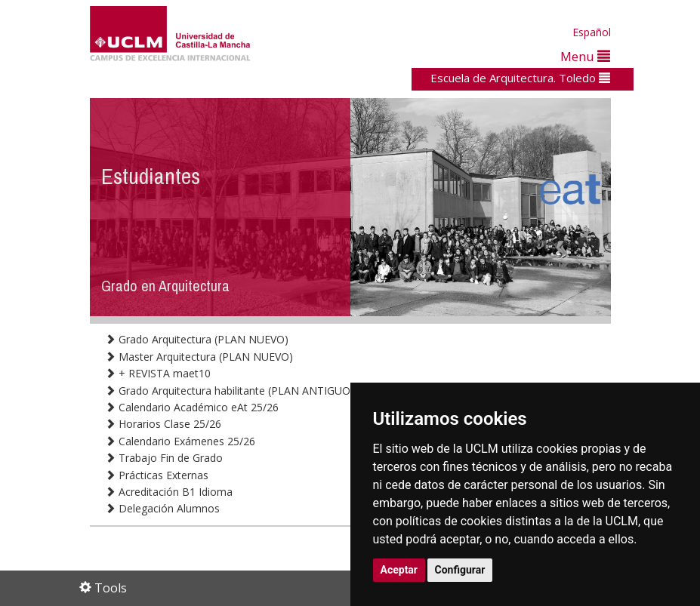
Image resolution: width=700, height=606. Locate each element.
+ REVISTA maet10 (158, 373)
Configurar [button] (460, 570)
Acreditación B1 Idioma (169, 492)
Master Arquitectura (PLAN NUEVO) (199, 357)
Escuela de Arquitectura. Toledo (520, 78)
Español (592, 32)
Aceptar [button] (399, 570)
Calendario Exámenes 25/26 (180, 441)
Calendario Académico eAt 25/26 (192, 407)
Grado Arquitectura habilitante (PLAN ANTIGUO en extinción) (261, 391)
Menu (585, 56)
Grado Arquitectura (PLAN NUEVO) (197, 339)
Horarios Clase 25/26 (163, 424)
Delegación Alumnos (162, 508)
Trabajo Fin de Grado (164, 458)
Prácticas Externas (157, 475)
